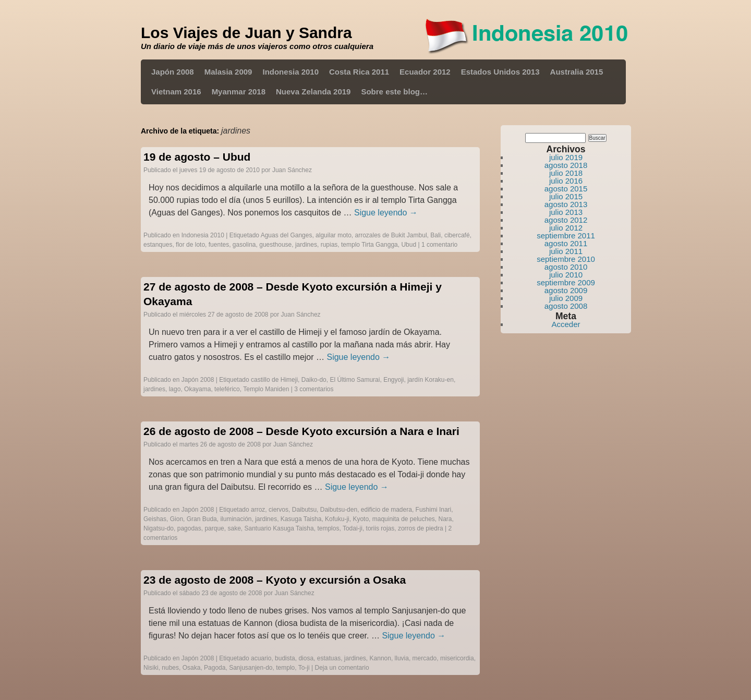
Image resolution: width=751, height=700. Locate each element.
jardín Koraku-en (431, 380)
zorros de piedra (421, 528)
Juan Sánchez (292, 170)
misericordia (457, 658)
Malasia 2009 (228, 72)
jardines (306, 245)
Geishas (155, 519)
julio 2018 (566, 173)
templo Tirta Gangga (370, 245)
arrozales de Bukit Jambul (391, 235)
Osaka (192, 668)
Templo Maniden (266, 389)
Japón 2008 (173, 72)
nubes (170, 668)
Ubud (409, 245)
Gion (177, 519)
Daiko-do (314, 380)
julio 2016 (566, 181)
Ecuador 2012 (425, 72)
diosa (306, 658)
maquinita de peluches (404, 519)
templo (285, 668)
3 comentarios (314, 389)
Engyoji (393, 380)
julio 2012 (566, 228)
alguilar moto (334, 235)
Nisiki (151, 668)
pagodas (189, 528)
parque (214, 528)
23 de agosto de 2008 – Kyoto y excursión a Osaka (275, 580)
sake (234, 528)
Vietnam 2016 (176, 92)
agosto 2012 (566, 220)
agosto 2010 (566, 267)
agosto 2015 (566, 189)
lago (175, 389)
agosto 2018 (566, 165)
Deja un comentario (342, 668)
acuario (261, 658)
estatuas (329, 658)
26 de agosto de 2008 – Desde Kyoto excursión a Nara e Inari (301, 431)
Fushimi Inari (434, 510)
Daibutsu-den (339, 510)
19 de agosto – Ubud (197, 157)
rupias (329, 245)
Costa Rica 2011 (359, 72)
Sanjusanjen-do (251, 668)
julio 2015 (566, 196)
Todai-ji (353, 528)
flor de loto (190, 245)
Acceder (566, 324)
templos (328, 528)
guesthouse (275, 245)
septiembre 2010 (566, 259)
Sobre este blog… (394, 92)
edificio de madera (386, 510)
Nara (445, 519)
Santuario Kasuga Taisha (279, 528)
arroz (258, 510)
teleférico (227, 389)
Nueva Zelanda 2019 (313, 92)
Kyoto (361, 519)
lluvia (402, 658)
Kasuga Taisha (301, 519)
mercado (425, 658)
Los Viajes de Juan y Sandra (246, 33)
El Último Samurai (355, 380)
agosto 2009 (566, 290)
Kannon (380, 658)
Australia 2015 (577, 72)
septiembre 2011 (566, 236)
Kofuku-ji (337, 519)
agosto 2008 (566, 306)
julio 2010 (566, 275)
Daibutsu (304, 510)
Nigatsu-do (159, 528)
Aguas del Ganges (287, 235)
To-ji (304, 668)
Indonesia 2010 (290, 72)
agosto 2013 (566, 204)
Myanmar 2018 (239, 92)
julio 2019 (566, 157)
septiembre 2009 (566, 282)
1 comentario (439, 245)
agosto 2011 (566, 243)
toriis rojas (380, 528)
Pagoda (215, 668)
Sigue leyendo (386, 213)
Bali (435, 235)
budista (285, 658)
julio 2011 (566, 251)
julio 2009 (566, 298)
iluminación (236, 519)
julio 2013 (566, 212)
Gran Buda (202, 519)
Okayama (197, 389)
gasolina (244, 245)
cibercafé (457, 235)
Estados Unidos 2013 (500, 72)
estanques (158, 245)
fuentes (219, 245)
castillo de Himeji (274, 380)
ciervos (278, 510)
